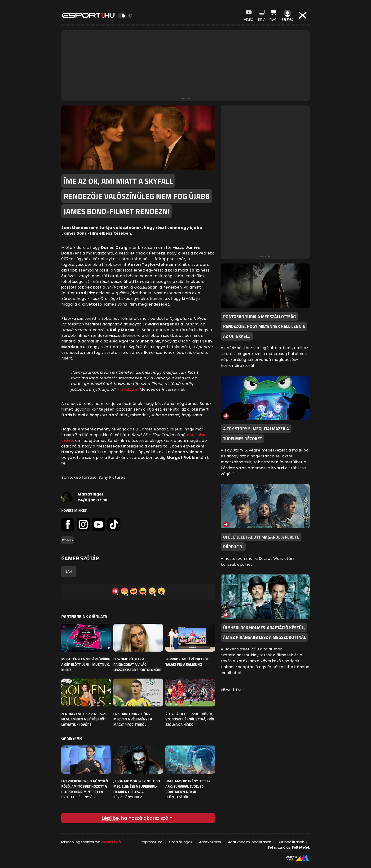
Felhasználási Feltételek (289, 847)
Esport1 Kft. (112, 842)
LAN (69, 571)
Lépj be (110, 818)
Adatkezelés (210, 842)
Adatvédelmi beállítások (249, 842)
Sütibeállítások (291, 842)
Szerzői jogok (181, 842)
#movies (67, 540)
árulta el (130, 389)
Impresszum (152, 842)
